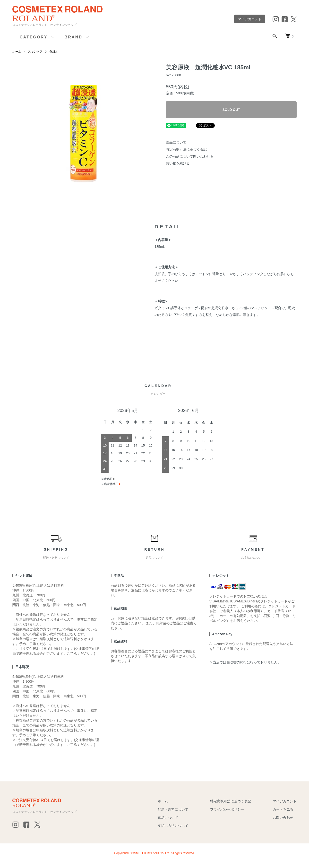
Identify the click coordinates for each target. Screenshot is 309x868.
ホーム (17, 52)
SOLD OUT (231, 110)
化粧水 (54, 52)
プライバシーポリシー (227, 809)
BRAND (74, 37)
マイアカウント (250, 19)
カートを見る (283, 809)
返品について (176, 142)
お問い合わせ (283, 818)
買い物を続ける (178, 163)
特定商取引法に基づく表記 (186, 149)
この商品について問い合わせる (190, 156)
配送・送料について (173, 809)
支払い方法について (173, 826)
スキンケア (35, 52)
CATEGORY (34, 37)
